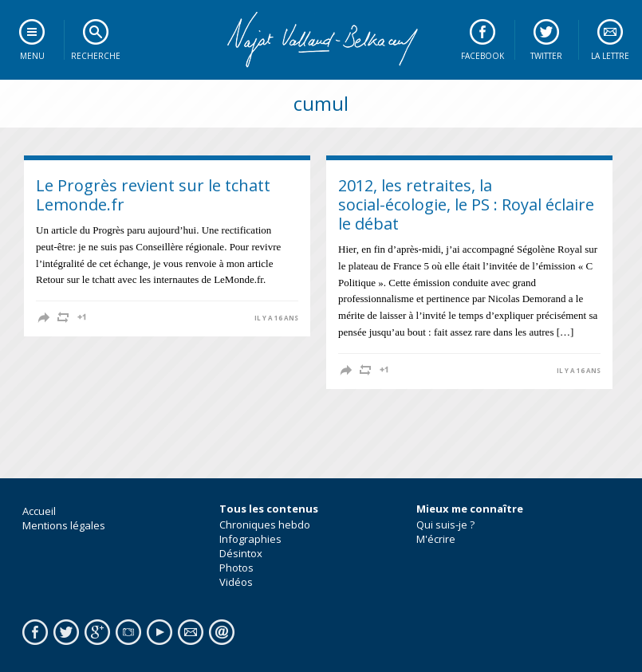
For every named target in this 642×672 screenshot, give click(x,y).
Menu (32, 56)
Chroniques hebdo (265, 525)
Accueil (39, 511)
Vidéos (236, 582)
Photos (236, 568)
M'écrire (436, 539)
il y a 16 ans (276, 318)
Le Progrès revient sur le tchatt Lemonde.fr (153, 195)
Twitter (546, 56)
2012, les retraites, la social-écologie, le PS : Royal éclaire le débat (466, 204)
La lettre (610, 56)
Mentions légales (64, 525)
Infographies (250, 539)
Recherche (96, 56)
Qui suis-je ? (445, 525)
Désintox (241, 553)
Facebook (482, 56)
